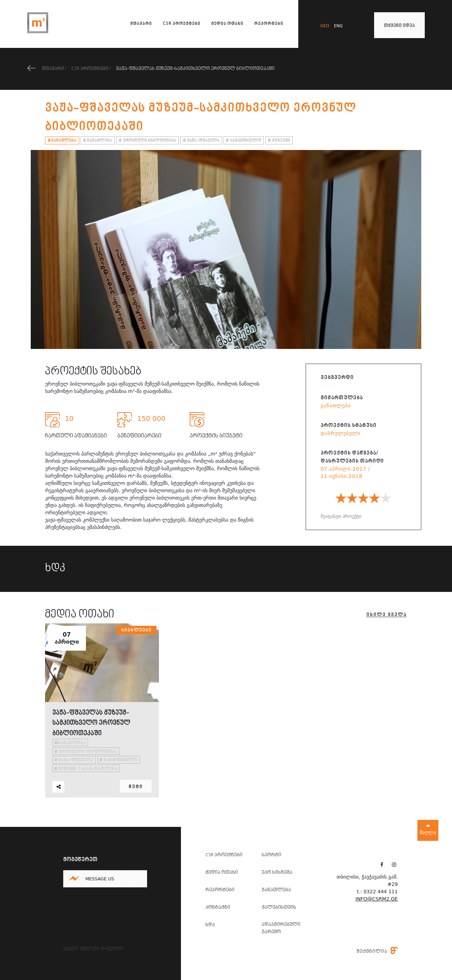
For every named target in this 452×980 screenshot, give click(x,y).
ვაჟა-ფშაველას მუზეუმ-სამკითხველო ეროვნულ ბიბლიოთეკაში (195, 69)
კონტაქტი (218, 908)
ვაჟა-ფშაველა (201, 141)
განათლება (62, 141)
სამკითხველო (244, 141)
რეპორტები (269, 24)
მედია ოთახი (227, 24)
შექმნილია (377, 951)
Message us (100, 879)
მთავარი (141, 24)
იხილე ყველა (387, 615)
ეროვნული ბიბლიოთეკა (148, 141)
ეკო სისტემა (277, 873)
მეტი (136, 787)
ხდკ (210, 925)
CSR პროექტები (182, 24)
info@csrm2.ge (377, 899)
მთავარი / (47, 69)
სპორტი (271, 855)
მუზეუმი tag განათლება (86, 769)
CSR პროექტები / (91, 69)
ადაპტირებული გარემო (281, 928)
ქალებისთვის (279, 908)
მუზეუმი (279, 141)
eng (338, 26)
